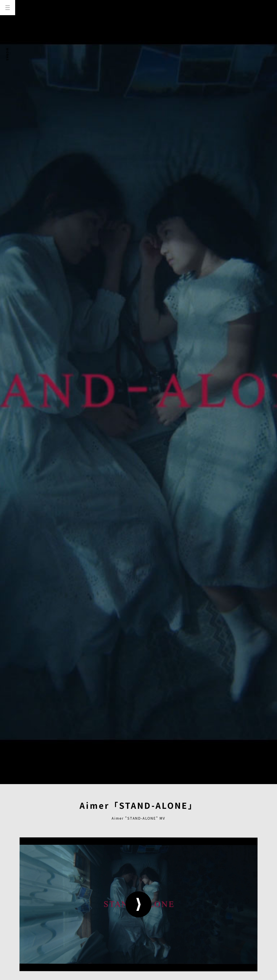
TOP (8, 23)
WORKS (8, 55)
